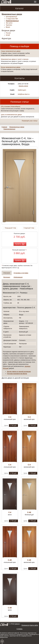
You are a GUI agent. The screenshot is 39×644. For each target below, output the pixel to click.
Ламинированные (12, 21)
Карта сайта (34, 625)
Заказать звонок (23, 86)
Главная (4, 127)
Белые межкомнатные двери (11, 67)
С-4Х (29, 512)
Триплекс (9, 25)
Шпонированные (11, 17)
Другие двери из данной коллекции (19, 372)
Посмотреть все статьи (30, 121)
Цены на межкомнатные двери (11, 115)
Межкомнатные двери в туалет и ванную (15, 59)
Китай (8, 35)
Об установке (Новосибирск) (11, 107)
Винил (8, 27)
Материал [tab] (7, 277)
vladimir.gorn (22, 90)
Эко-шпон (9, 23)
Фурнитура (6, 38)
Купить (20, 244)
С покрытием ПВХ (12, 19)
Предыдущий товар (10, 228)
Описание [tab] (7, 273)
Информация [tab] (18, 277)
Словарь (19, 629)
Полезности (25, 625)
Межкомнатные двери (12, 14)
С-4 (10, 417)
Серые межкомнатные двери (11, 51)
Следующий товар (30, 228)
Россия (8, 33)
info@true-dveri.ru (24, 94)
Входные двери (8, 31)
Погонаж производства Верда (17, 374)
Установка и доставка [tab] (21, 273)
